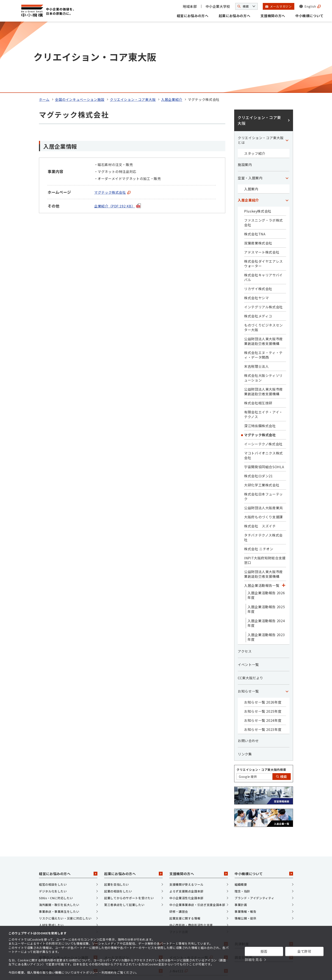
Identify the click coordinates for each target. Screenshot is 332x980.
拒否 (264, 951)
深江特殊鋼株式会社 (260, 358)
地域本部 (190, 6)
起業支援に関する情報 (185, 851)
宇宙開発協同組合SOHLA (264, 399)
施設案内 (245, 97)
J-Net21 (199, 903)
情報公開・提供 (245, 851)
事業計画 (241, 837)
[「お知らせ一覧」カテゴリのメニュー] (287, 624)
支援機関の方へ (273, 16)
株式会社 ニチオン (259, 481)
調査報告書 (264, 890)
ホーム (44, 32)
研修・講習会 (179, 844)
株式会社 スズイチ (260, 458)
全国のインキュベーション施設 (80, 32)
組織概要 (241, 817)
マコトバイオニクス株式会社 (264, 388)
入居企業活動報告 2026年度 (266, 528)
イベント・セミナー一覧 (199, 890)
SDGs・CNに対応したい (56, 831)
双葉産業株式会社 (258, 176)
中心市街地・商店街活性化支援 (191, 858)
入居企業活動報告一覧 (262, 518)
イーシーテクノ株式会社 (263, 376)
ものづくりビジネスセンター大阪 (264, 260)
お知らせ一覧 (248, 624)
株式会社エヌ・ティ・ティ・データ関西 (263, 287)
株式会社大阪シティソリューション (263, 310)
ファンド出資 (179, 865)
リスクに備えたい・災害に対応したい (65, 851)
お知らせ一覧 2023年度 (263, 662)
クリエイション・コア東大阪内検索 (261, 702)
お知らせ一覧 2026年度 (263, 635)
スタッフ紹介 (255, 86)
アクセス (245, 584)
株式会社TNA (255, 166)
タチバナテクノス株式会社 (263, 470)
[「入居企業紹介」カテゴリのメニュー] (287, 133)
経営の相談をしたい (53, 817)
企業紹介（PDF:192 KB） (118, 139)
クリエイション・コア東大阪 (133, 32)
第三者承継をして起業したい (124, 837)
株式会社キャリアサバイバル (263, 210)
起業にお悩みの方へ (235, 16)
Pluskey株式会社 (258, 144)
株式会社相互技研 (258, 335)
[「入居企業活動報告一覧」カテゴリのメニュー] (284, 518)
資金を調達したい (51, 865)
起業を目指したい (117, 817)
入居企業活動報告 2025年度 (266, 542)
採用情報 (68, 903)
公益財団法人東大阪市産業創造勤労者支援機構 (264, 274)
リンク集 (245, 686)
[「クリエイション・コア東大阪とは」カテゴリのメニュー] (287, 73)
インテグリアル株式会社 (264, 239)
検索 (282, 709)
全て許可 (304, 951)
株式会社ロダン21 (259, 408)
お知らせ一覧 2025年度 (263, 644)
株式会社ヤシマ (256, 230)
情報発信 (133, 903)
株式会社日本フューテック (264, 429)
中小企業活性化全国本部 (186, 831)
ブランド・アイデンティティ (254, 831)
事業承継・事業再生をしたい (59, 844)
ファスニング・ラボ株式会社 (264, 155)
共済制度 (264, 876)
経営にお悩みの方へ (193, 16)
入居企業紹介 (172, 32)
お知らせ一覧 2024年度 (263, 653)
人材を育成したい (51, 858)
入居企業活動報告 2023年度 (266, 570)
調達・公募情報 (68, 876)
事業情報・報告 (245, 844)
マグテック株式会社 (112, 125)
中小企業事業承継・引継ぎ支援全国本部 (197, 837)
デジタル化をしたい (53, 824)
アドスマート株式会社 (262, 185)
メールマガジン (133, 890)
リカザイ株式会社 (258, 221)
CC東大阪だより (250, 610)
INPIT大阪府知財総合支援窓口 (265, 493)
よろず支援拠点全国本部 (186, 824)
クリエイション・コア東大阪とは (261, 73)
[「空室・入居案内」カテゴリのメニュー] (287, 110)
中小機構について (309, 16)
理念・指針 (242, 824)
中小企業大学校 (218, 6)
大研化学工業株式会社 (262, 417)
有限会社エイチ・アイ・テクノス (263, 347)
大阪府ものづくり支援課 (264, 449)
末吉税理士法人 (256, 299)
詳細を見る (254, 959)
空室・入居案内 (250, 110)
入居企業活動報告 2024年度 (266, 556)
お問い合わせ (248, 673)
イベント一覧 (248, 597)
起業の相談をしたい (118, 824)
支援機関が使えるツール (186, 817)
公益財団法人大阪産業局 (264, 440)
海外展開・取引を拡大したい (59, 837)
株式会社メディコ (258, 248)
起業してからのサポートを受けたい (129, 831)
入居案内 (251, 121)
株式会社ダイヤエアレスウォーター (264, 196)
